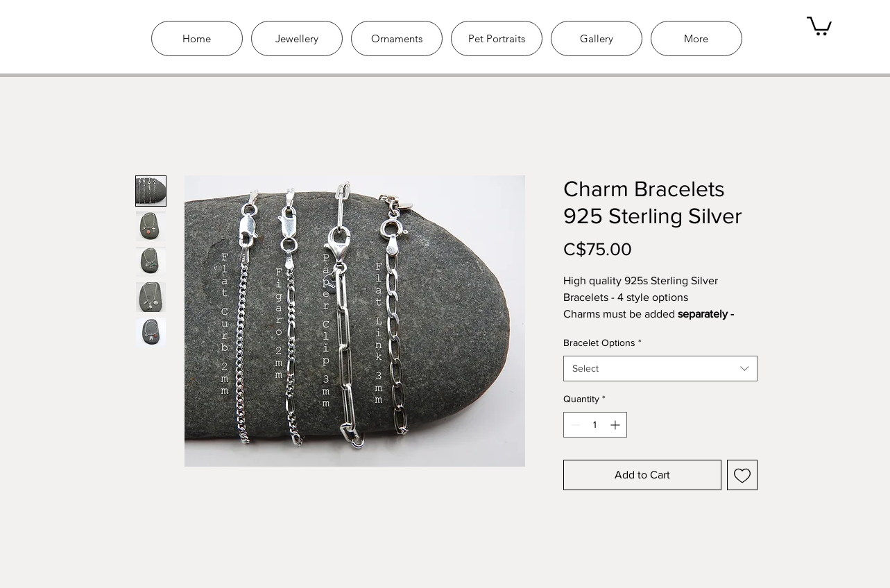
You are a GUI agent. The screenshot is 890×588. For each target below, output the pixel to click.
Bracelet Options (602, 343)
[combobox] (660, 369)
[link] (819, 25)
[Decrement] (574, 425)
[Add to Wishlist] (742, 475)
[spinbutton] (595, 425)
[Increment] (616, 425)
